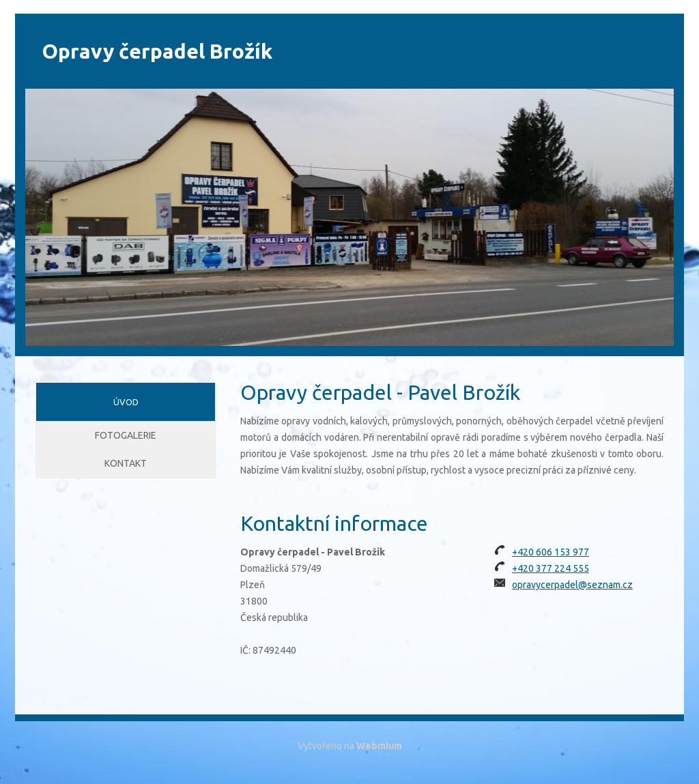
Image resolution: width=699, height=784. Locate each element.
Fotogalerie (126, 441)
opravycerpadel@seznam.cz (572, 585)
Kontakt (126, 480)
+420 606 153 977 (551, 552)
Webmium (379, 746)
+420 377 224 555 (551, 568)
